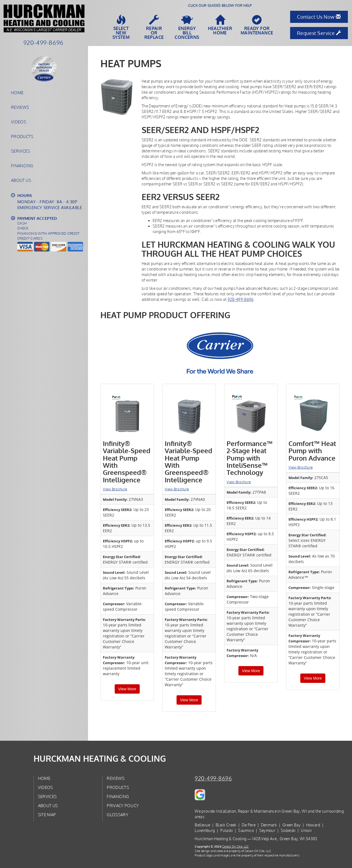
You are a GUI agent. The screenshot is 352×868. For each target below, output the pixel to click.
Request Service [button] (319, 33)
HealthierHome (220, 25)
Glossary (118, 815)
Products (22, 136)
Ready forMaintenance (257, 25)
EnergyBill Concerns (187, 27)
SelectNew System (121, 27)
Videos (19, 122)
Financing (22, 166)
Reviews (20, 107)
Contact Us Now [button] (319, 17)
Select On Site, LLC (235, 846)
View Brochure (115, 489)
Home (17, 93)
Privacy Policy (123, 805)
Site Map (47, 815)
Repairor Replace (154, 27)
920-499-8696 (241, 299)
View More (127, 689)
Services (20, 151)
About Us (21, 180)
